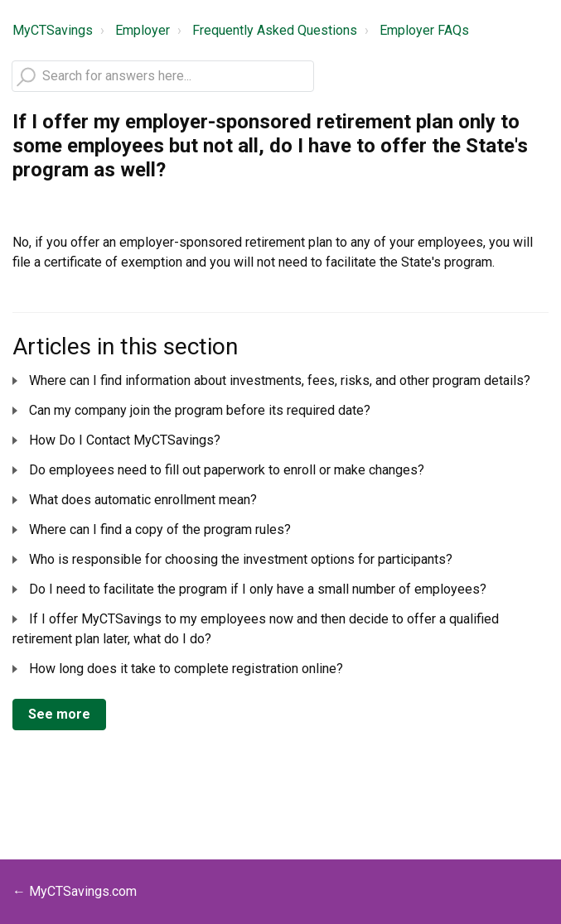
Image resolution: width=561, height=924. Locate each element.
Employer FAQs (424, 30)
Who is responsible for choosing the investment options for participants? (241, 559)
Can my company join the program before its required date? (200, 410)
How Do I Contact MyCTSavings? (125, 440)
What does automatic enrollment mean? (143, 500)
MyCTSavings (53, 30)
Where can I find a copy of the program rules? (160, 529)
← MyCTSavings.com (75, 891)
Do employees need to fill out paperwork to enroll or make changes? (227, 470)
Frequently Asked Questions (275, 30)
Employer (143, 30)
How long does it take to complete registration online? (186, 669)
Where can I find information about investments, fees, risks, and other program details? (280, 380)
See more (59, 714)
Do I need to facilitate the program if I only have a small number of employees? (258, 589)
